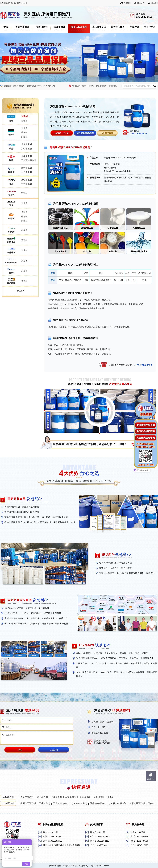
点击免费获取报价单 (85, 133)
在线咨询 (127, 3)
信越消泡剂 (85, 797)
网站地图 (154, 3)
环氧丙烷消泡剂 (29, 160)
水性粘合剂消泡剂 (117, 803)
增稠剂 (24, 212)
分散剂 (24, 121)
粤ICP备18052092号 (100, 866)
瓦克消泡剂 (71, 797)
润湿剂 (24, 137)
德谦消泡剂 (113, 86)
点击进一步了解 (62, 133)
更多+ (110, 797)
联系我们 (141, 3)
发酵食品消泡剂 (137, 803)
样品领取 (109, 133)
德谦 (15, 86)
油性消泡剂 (27, 149)
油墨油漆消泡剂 (98, 803)
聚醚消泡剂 (27, 156)
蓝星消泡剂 (99, 797)
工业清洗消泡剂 (61, 803)
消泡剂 (21, 86)
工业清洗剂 (44, 803)
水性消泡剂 (27, 144)
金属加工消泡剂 (28, 803)
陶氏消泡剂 (101, 86)
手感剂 (24, 133)
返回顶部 (151, 779)
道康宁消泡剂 (88, 86)
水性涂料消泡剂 (79, 803)
